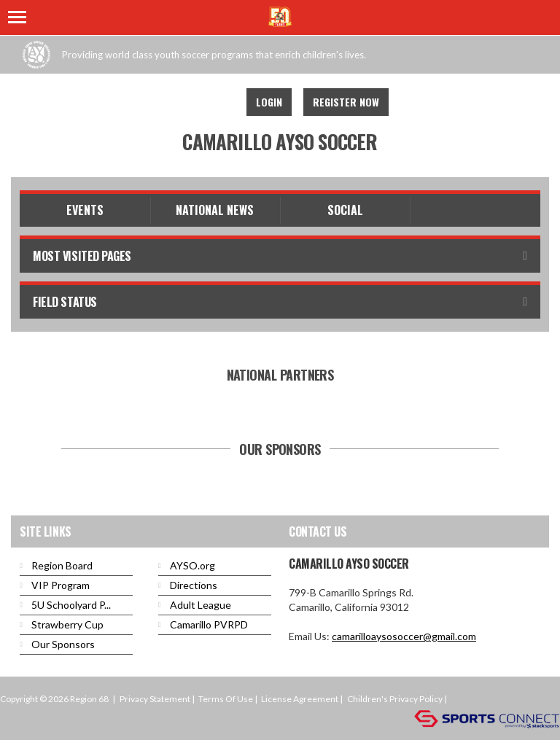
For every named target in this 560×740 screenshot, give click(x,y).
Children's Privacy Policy (395, 699)
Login (269, 102)
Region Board (62, 565)
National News (215, 210)
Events (85, 210)
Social (345, 210)
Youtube (216, 102)
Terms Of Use (226, 699)
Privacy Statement (155, 699)
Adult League (201, 605)
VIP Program (61, 585)
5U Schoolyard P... (71, 605)
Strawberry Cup (67, 624)
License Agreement (300, 699)
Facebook (184, 102)
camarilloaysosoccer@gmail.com (404, 636)
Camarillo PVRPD (209, 624)
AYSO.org (192, 565)
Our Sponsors (63, 644)
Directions (194, 585)
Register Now (346, 102)
